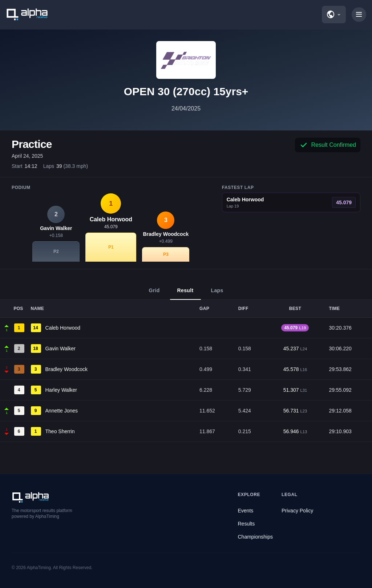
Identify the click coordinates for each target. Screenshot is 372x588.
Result (185, 294)
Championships (256, 537)
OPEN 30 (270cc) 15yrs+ (186, 91)
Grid (154, 294)
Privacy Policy (297, 511)
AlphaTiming (39, 568)
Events (246, 511)
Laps (217, 294)
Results (246, 524)
